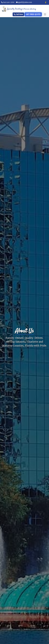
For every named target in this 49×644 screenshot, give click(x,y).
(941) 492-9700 (8, 2)
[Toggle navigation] (45, 14)
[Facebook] (46, 2)
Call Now (18, 14)
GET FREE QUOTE (33, 14)
